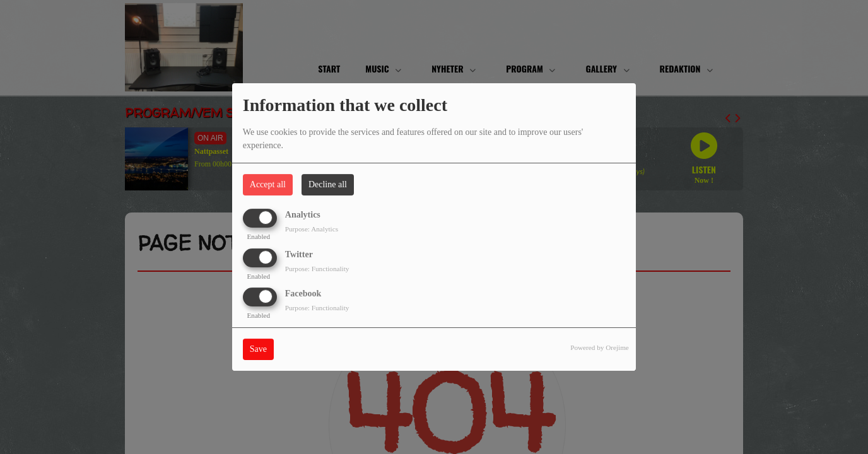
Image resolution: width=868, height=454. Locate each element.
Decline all (328, 184)
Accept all (268, 184)
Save (258, 349)
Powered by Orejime (600, 347)
